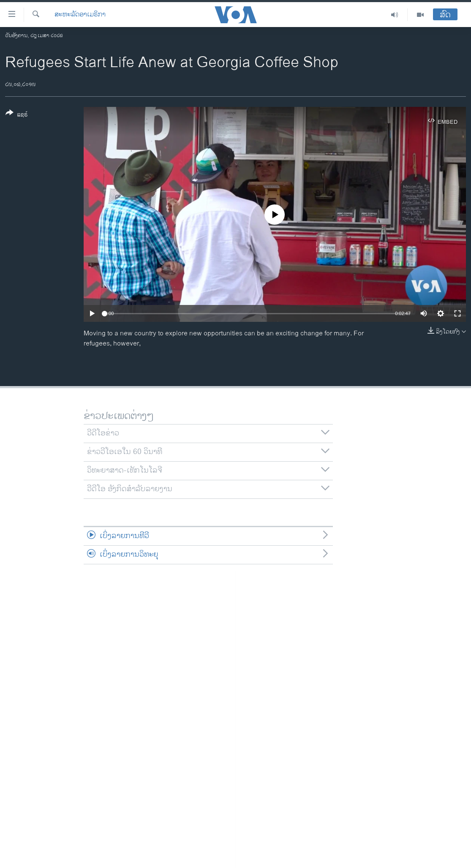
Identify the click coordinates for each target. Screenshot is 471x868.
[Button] (17, 115)
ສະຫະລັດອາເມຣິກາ (80, 15)
